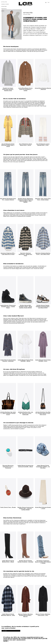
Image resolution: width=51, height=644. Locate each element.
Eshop (3, 11)
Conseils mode (5, 4)
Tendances (4, 9)
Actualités (4, 2)
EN (49, 2)
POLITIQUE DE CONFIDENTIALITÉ (25, 638)
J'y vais (5, 616)
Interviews (4, 6)
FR (46, 2)
